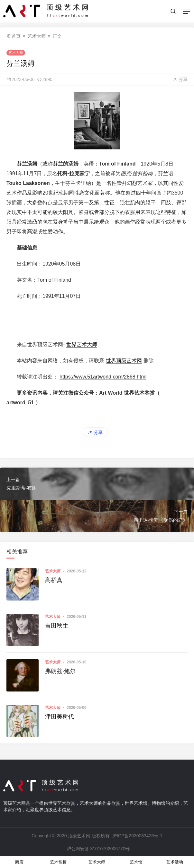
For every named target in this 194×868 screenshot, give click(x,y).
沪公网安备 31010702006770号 (98, 849)
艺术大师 (37, 36)
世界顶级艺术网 (124, 361)
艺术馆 (136, 862)
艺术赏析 (58, 862)
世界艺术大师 (82, 344)
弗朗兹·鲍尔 (60, 671)
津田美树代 (60, 717)
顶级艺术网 (79, 836)
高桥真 (54, 580)
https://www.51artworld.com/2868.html (103, 377)
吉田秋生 (57, 626)
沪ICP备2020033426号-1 (137, 836)
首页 (16, 36)
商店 (19, 862)
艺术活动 (175, 862)
